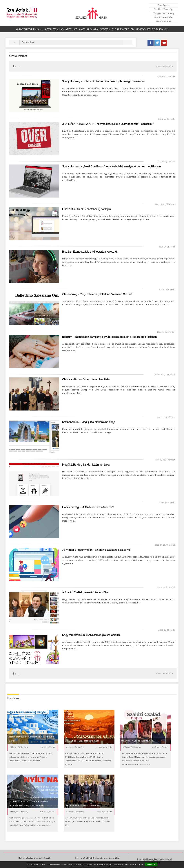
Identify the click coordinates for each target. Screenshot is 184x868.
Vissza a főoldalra (164, 66)
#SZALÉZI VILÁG (54, 29)
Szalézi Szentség (164, 17)
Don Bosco (163, 5)
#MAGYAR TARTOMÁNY (30, 29)
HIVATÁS (141, 29)
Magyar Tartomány (164, 13)
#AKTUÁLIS (85, 29)
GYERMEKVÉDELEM (123, 29)
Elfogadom (151, 864)
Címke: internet (18, 56)
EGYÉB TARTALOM (158, 29)
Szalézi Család (163, 21)
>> (18, 67)
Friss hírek (13, 698)
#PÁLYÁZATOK (102, 29)
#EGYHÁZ (71, 29)
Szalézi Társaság (163, 9)
